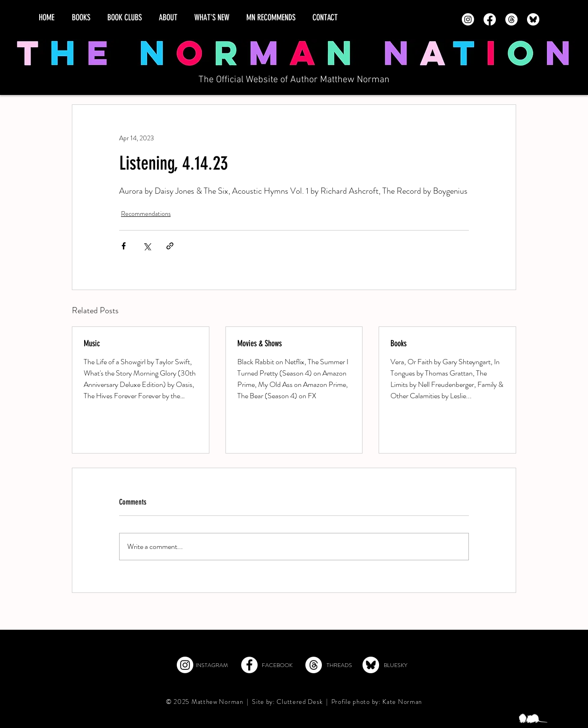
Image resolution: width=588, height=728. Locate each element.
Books (398, 343)
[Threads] (511, 19)
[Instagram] (468, 19)
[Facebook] (490, 19)
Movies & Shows (259, 343)
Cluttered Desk (299, 702)
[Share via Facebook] (124, 246)
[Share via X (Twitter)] (147, 246)
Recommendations (146, 214)
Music (92, 343)
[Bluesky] (371, 665)
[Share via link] (170, 246)
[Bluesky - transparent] (533, 19)
